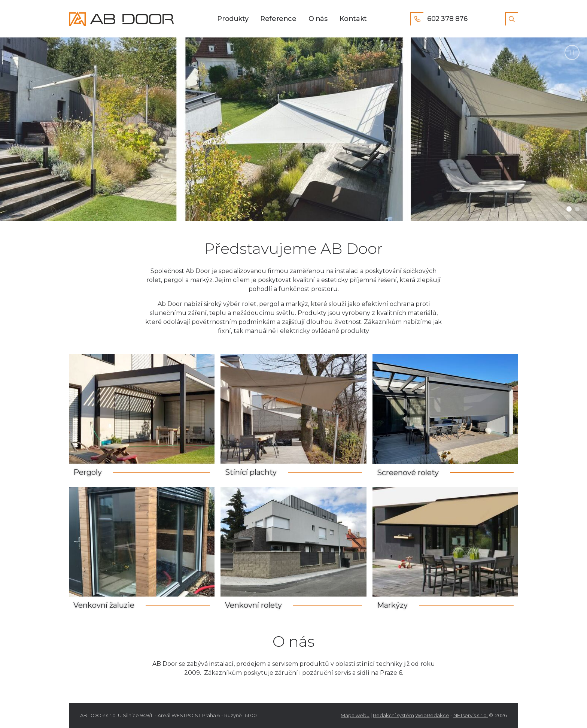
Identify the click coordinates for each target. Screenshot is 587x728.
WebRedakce (432, 715)
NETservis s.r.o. (471, 715)
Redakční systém (393, 715)
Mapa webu (355, 715)
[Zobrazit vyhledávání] (512, 19)
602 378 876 (439, 19)
